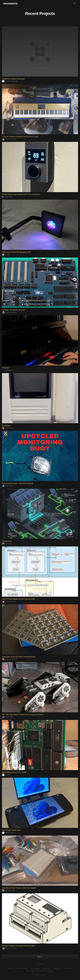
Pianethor (6, 368)
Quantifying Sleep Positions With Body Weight (19, 888)
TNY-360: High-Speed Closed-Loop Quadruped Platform (23, 715)
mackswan (7, 197)
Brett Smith (8, 486)
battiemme (7, 370)
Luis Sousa (8, 428)
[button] (74, 4)
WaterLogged (8, 833)
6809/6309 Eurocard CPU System (15, 772)
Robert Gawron (9, 601)
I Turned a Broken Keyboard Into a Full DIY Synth (20, 137)
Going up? (40, 964)
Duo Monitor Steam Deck (11, 830)
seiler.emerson (9, 139)
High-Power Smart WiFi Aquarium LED (16, 252)
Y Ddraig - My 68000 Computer (13, 310)
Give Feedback (35, 968)
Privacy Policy (57, 968)
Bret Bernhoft (8, 891)
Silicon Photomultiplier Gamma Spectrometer (18, 599)
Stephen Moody (9, 312)
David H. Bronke (10, 659)
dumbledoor (6, 426)
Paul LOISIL (8, 717)
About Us (10, 968)
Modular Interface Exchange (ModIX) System (19, 946)
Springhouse (7, 541)
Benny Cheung (9, 948)
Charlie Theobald (10, 81)
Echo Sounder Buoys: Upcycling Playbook (17, 483)
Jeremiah (7, 544)
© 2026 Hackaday (40, 975)
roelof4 (6, 775)
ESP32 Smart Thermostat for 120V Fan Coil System (21, 194)
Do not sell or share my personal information (40, 971)
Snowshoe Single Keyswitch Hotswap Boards (19, 657)
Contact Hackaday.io (22, 968)
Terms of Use (46, 968)
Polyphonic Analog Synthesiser (13, 79)
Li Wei (6, 255)
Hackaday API (68, 968)
